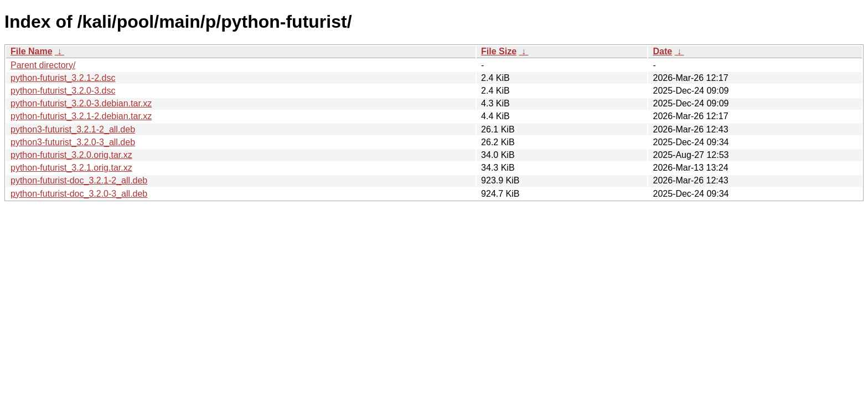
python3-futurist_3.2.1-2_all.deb (73, 129)
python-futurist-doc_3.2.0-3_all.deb (79, 194)
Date (662, 51)
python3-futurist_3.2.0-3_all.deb (73, 142)
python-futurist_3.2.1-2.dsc (63, 78)
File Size (499, 51)
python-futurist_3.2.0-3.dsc (63, 91)
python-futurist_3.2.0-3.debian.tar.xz (81, 103)
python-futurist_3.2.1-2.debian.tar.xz (81, 116)
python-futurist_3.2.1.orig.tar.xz (71, 168)
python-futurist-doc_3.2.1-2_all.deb (79, 180)
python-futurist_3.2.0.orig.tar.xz (71, 155)
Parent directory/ (43, 65)
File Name (32, 51)
